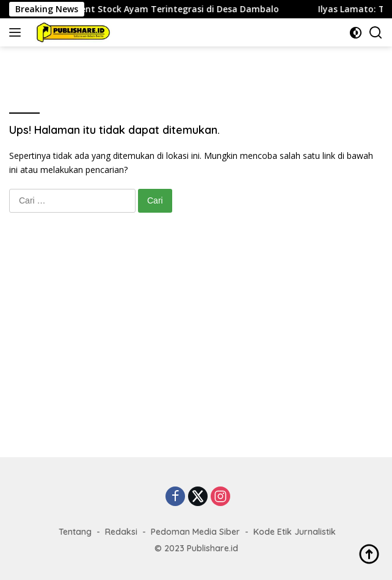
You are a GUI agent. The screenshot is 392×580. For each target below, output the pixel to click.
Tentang (75, 532)
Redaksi (121, 532)
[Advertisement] (196, 347)
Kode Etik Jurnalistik (295, 532)
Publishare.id (212, 548)
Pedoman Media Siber (195, 532)
